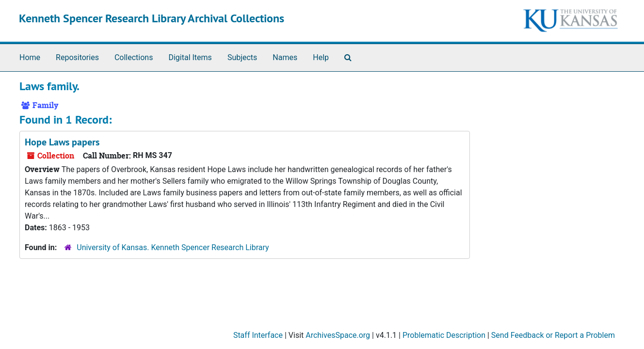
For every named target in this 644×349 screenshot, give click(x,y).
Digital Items (190, 57)
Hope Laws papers (62, 142)
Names (285, 57)
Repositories (77, 57)
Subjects (242, 57)
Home (30, 57)
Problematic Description (444, 335)
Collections (134, 57)
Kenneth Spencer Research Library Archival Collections (152, 18)
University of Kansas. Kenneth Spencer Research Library (173, 247)
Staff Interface (258, 335)
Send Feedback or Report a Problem (553, 335)
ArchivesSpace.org (338, 335)
